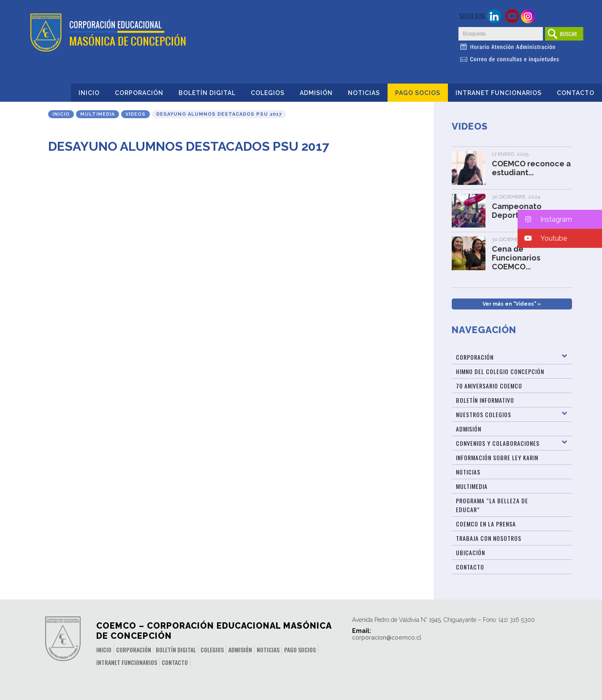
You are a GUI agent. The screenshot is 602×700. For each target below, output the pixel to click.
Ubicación (470, 552)
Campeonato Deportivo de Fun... (527, 211)
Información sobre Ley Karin (497, 457)
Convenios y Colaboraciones (498, 443)
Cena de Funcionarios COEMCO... (516, 258)
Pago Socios (418, 93)
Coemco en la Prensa (486, 524)
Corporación (139, 93)
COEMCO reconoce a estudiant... (531, 168)
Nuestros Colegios (484, 414)
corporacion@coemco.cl (387, 638)
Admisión (316, 93)
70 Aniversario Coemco (489, 386)
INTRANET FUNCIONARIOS (499, 93)
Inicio (89, 93)
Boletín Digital (207, 93)
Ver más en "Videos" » (512, 304)
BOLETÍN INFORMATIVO (485, 400)
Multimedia (98, 114)
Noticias (364, 93)
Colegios (268, 93)
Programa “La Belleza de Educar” (492, 505)
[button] (560, 219)
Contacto (576, 93)
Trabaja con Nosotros (489, 538)
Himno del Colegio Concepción (500, 371)
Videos (136, 114)
